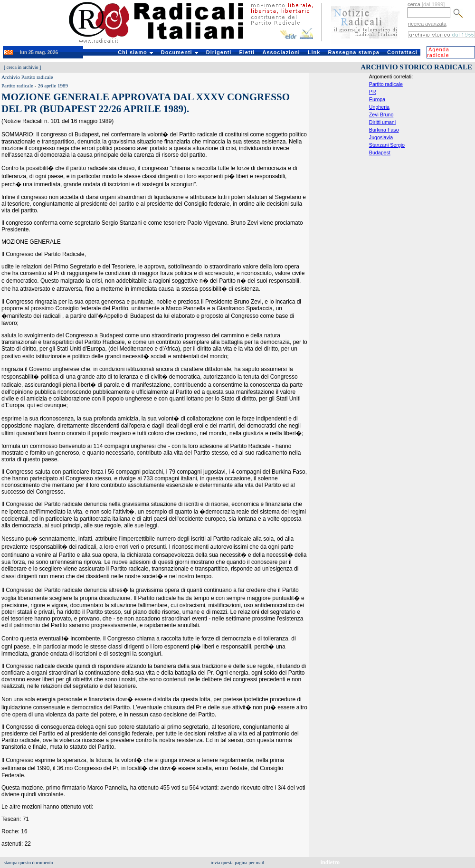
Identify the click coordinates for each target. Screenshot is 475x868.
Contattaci (402, 52)
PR (373, 92)
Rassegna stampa (354, 52)
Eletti (247, 52)
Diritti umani (382, 122)
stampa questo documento (28, 863)
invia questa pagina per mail (238, 863)
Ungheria (379, 107)
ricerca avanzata (427, 24)
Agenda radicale (438, 52)
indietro (330, 862)
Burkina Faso (384, 130)
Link (314, 52)
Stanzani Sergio (387, 145)
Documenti (180, 52)
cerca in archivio (23, 67)
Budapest (380, 153)
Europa (377, 99)
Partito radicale (386, 84)
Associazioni (281, 52)
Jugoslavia (381, 137)
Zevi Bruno (381, 114)
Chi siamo (136, 52)
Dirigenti (219, 52)
